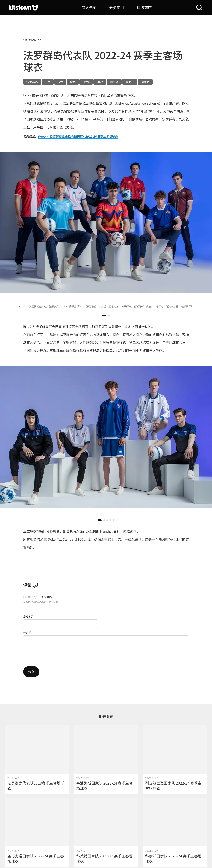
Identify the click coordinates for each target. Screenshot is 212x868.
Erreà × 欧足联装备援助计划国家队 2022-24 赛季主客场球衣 (78, 136)
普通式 (130, 82)
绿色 (60, 82)
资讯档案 (89, 7)
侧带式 (114, 82)
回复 (55, 602)
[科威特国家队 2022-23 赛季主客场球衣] (106, 832)
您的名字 (28, 616)
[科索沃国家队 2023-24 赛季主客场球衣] (175, 832)
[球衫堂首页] (23, 7)
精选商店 (144, 7)
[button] (104, 315)
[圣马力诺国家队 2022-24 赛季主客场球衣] (37, 832)
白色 (48, 82)
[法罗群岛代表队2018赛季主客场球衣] (37, 759)
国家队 (145, 82)
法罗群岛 (32, 82)
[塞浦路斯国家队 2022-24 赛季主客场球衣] (106, 759)
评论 (26, 633)
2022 (100, 82)
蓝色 (73, 82)
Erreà (86, 82)
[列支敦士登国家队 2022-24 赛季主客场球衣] (175, 759)
